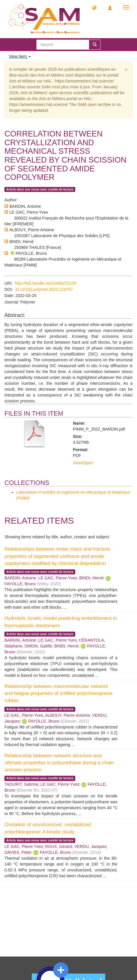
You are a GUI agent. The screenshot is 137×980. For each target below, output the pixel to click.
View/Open (83, 463)
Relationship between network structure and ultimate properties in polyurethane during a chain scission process (59, 763)
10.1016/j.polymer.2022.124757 (44, 289)
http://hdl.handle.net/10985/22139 (46, 283)
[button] (94, 8)
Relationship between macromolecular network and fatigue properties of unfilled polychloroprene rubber (59, 694)
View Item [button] (20, 56)
